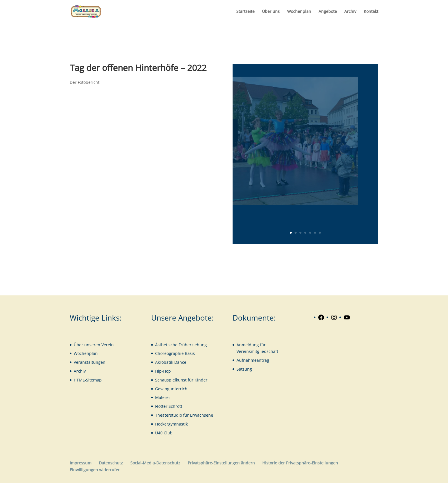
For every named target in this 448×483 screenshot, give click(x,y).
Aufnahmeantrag (253, 360)
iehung (200, 345)
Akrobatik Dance (171, 362)
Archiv (350, 12)
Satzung (244, 369)
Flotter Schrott (169, 406)
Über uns (271, 12)
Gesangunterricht (172, 389)
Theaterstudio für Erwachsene (184, 415)
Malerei (162, 397)
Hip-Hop (163, 371)
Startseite (245, 12)
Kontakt (371, 12)
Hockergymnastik (171, 424)
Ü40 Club (164, 433)
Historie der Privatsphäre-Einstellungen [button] (300, 463)
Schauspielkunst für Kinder (181, 380)
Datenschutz (111, 463)
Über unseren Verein (94, 345)
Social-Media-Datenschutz (155, 463)
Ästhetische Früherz (174, 345)
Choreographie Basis (175, 353)
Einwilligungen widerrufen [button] (95, 470)
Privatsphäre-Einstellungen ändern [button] (221, 463)
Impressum (81, 463)
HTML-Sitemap (88, 380)
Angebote (328, 12)
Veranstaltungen (90, 362)
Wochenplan (299, 12)
